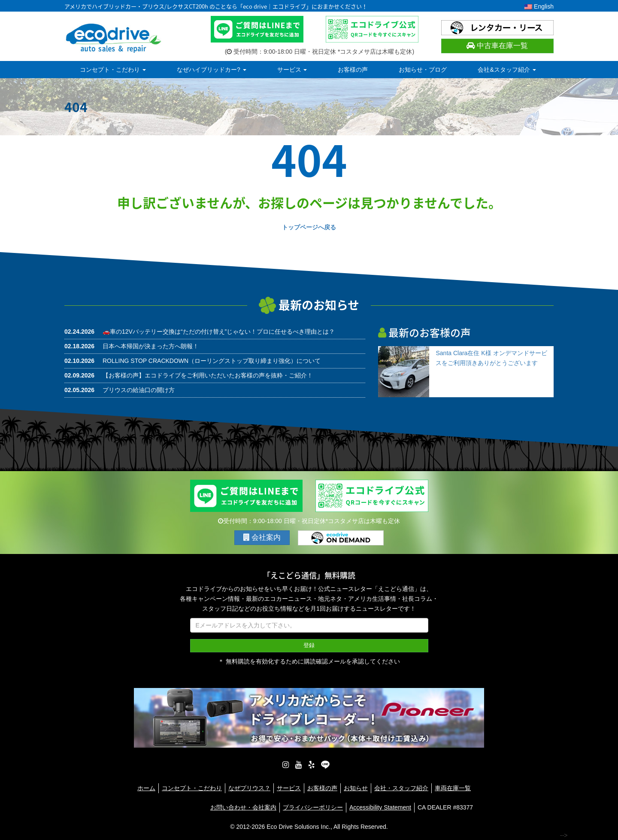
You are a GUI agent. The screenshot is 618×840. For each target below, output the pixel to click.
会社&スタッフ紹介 (507, 70)
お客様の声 (353, 70)
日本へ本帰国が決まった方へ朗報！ (151, 346)
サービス (292, 70)
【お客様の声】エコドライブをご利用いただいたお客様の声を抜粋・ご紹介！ (208, 375)
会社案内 (262, 537)
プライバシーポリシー (313, 807)
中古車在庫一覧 (497, 46)
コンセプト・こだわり (113, 70)
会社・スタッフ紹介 (401, 788)
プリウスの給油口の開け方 (139, 390)
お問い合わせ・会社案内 (243, 807)
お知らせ (356, 788)
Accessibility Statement (380, 807)
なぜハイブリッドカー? (212, 70)
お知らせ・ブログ (423, 70)
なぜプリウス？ (249, 788)
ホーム (146, 788)
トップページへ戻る (309, 227)
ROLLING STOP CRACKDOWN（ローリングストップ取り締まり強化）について (212, 361)
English (539, 6)
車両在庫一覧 (453, 788)
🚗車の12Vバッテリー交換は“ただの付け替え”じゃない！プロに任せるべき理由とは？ (219, 332)
